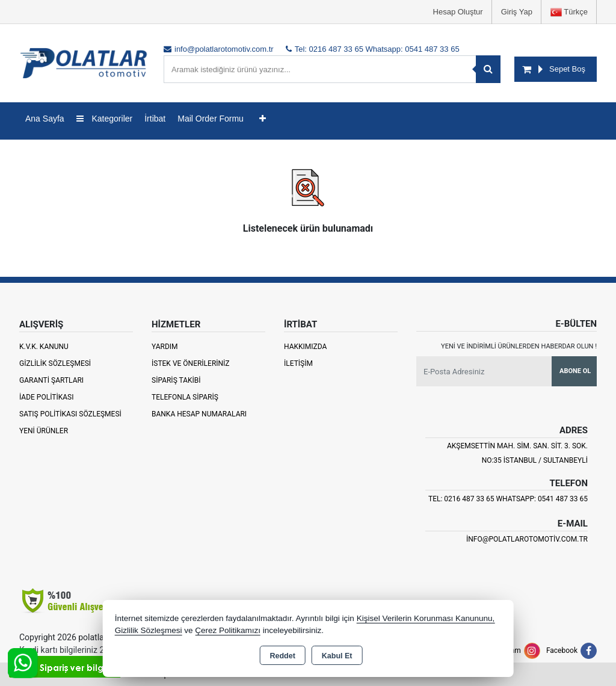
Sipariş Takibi (176, 380)
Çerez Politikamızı (228, 630)
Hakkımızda (305, 347)
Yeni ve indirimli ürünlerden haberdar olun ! (519, 346)
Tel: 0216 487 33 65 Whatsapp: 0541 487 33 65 (508, 499)
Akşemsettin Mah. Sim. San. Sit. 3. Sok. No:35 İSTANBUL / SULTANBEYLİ (517, 453)
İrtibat (155, 119)
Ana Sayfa (45, 119)
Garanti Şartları (51, 380)
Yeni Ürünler (44, 431)
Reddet (282, 656)
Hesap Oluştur (458, 12)
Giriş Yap (517, 12)
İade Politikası (46, 397)
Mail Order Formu (211, 119)
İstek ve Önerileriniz (191, 363)
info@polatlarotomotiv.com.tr (527, 539)
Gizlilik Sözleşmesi (55, 363)
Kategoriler (105, 119)
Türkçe (569, 12)
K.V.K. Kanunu (44, 347)
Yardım (165, 347)
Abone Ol (575, 371)
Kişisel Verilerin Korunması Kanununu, (426, 618)
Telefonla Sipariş (185, 397)
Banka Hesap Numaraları (199, 414)
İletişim (298, 363)
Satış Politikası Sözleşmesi (70, 414)
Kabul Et (337, 656)
